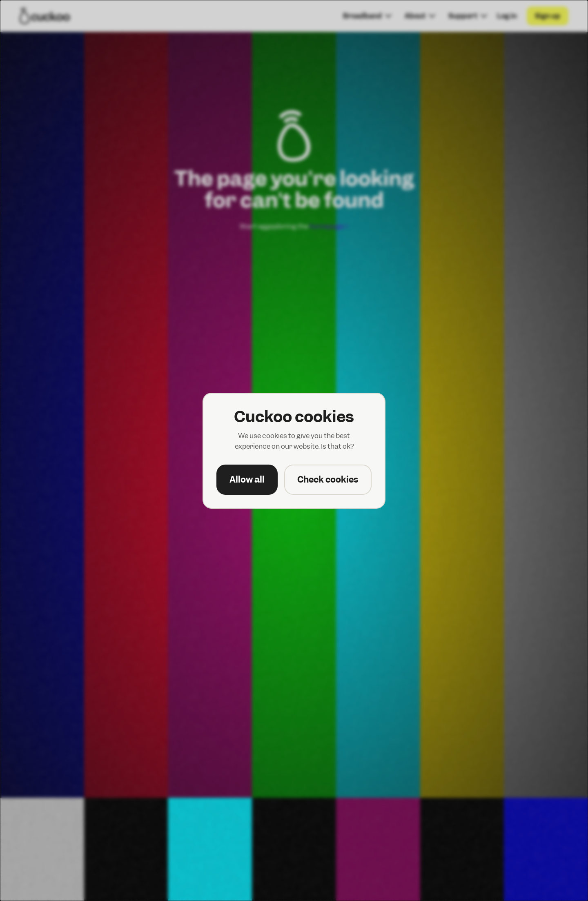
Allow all (247, 479)
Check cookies (328, 479)
